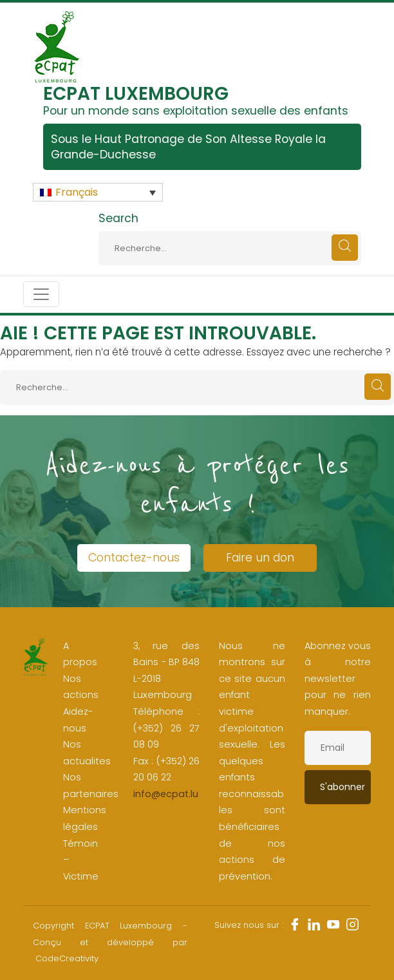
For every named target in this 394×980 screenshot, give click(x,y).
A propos (80, 654)
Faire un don (260, 558)
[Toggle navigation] (41, 294)
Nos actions (81, 687)
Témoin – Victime (81, 860)
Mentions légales (85, 818)
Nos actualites (87, 753)
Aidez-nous (78, 720)
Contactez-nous (134, 558)
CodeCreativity (67, 958)
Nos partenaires (91, 786)
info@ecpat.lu (166, 794)
